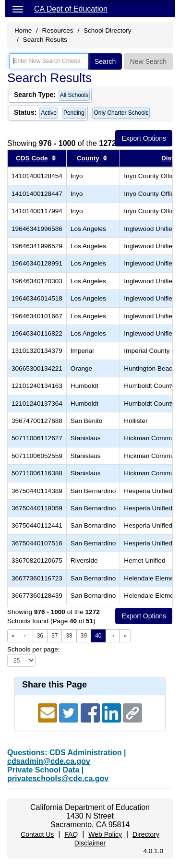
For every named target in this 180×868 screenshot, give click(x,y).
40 (98, 636)
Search (105, 61)
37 (54, 636)
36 (40, 636)
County (88, 158)
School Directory (108, 30)
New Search (148, 61)
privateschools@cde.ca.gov (58, 778)
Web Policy (105, 834)
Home (23, 30)
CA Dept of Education (71, 9)
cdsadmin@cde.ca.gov (49, 761)
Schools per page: (34, 649)
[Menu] (18, 9)
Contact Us (37, 834)
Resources (58, 30)
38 (69, 636)
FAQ (71, 834)
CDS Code (32, 158)
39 (84, 636)
